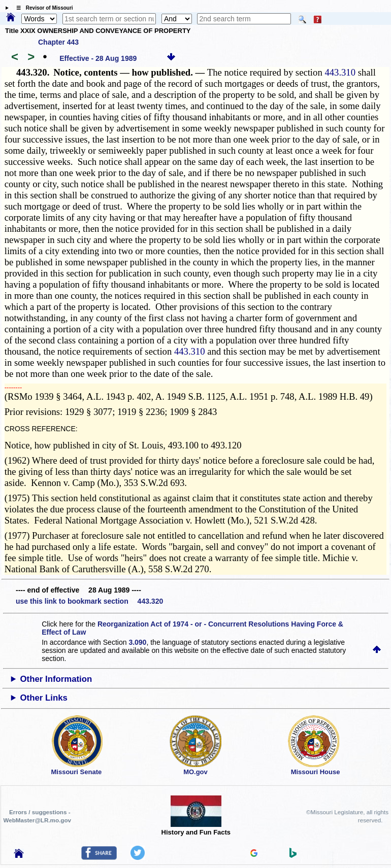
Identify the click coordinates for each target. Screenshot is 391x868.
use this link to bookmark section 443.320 (89, 601)
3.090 (137, 642)
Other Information (56, 679)
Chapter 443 (58, 42)
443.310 (340, 72)
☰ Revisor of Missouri (42, 8)
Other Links (44, 698)
